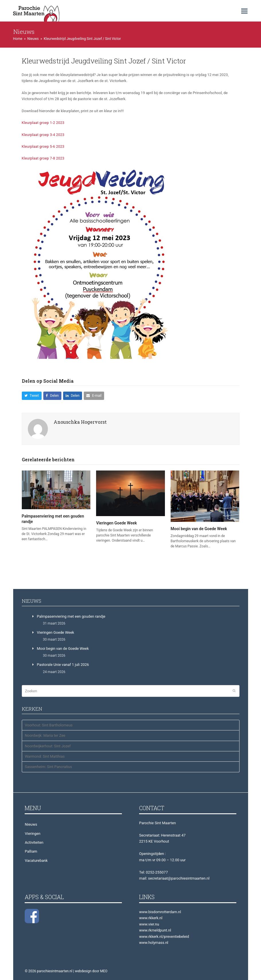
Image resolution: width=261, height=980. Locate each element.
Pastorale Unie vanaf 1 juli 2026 (63, 665)
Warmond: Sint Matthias (45, 756)
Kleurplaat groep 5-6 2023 (43, 146)
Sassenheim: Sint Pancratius (48, 767)
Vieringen (32, 834)
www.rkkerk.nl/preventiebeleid (164, 937)
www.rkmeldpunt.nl (155, 930)
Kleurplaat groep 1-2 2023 (43, 123)
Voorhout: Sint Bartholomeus (49, 725)
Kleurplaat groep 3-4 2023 (43, 135)
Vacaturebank (36, 861)
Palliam (31, 851)
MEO (104, 971)
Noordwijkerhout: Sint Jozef (48, 746)
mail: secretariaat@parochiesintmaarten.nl (174, 878)
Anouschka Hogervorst (80, 422)
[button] (244, 11)
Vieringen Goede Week (116, 523)
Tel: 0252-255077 (153, 872)
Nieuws (31, 824)
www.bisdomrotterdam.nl (160, 912)
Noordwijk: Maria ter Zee (45, 735)
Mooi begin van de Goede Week (199, 529)
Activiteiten (34, 842)
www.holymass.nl (154, 943)
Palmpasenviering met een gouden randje (71, 616)
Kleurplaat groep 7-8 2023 (43, 158)
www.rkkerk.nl (151, 918)
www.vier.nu (149, 924)
